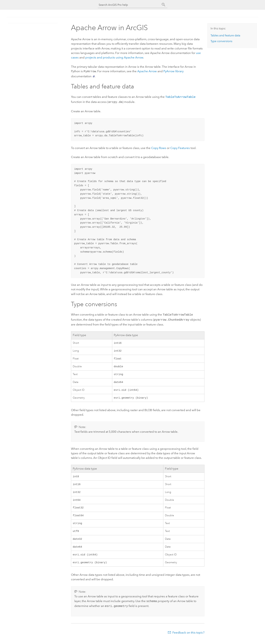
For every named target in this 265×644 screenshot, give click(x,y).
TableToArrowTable (180, 96)
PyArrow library (173, 71)
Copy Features (180, 147)
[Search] (164, 5)
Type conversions (221, 41)
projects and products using (114, 57)
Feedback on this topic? (188, 637)
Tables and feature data (225, 35)
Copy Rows (159, 147)
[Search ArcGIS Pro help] (129, 5)
